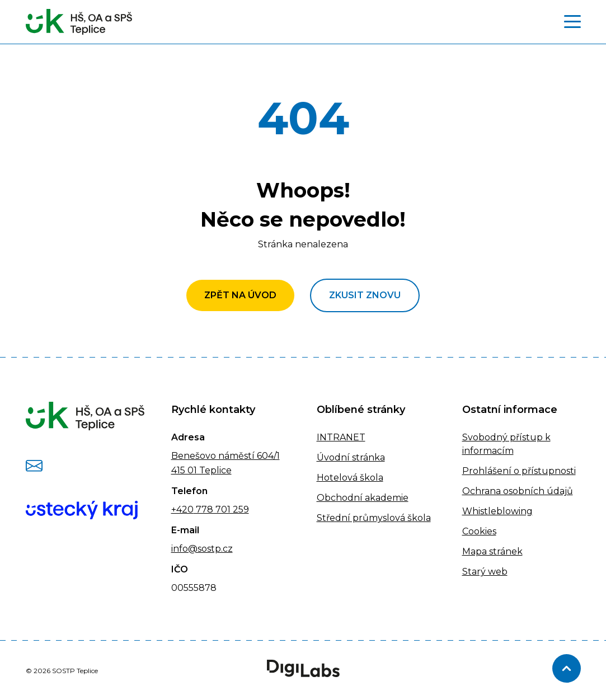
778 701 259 (221, 509)
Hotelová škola (350, 478)
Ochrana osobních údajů (518, 491)
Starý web (485, 572)
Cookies (479, 531)
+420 (182, 509)
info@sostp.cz (202, 549)
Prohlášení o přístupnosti (519, 471)
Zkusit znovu (365, 295)
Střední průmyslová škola (374, 518)
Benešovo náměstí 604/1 (226, 456)
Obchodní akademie (363, 498)
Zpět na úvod (240, 295)
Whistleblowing (497, 511)
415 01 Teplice (201, 470)
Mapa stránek (492, 551)
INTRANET (341, 437)
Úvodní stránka (351, 457)
